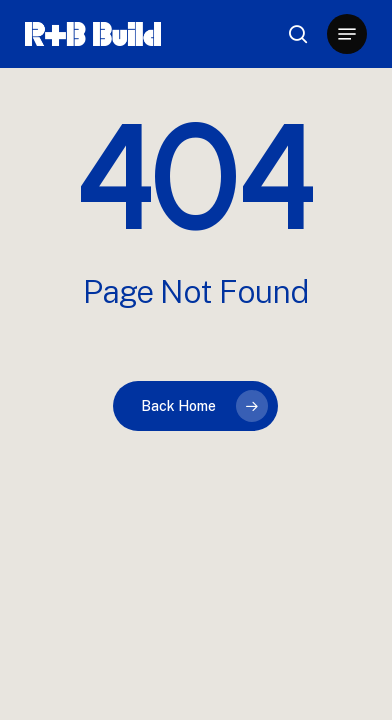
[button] (347, 34)
